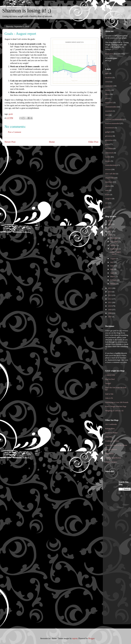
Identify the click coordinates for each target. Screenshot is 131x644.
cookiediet (109, 86)
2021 (110, 221)
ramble (108, 157)
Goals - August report (115, 253)
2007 (110, 317)
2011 (110, 302)
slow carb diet (110, 174)
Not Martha (109, 453)
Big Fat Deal (110, 379)
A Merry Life (110, 375)
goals (11, 114)
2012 (110, 299)
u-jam (107, 194)
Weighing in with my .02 (114, 411)
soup (107, 190)
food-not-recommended (114, 119)
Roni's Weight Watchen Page (116, 406)
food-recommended (112, 123)
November (114, 242)
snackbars (109, 182)
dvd (107, 98)
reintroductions (111, 165)
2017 (110, 231)
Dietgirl (108, 383)
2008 (110, 313)
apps (107, 73)
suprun (75, 638)
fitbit (107, 115)
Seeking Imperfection (113, 458)
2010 (110, 306)
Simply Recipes (111, 462)
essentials (109, 111)
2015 (110, 288)
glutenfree (109, 140)
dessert (108, 90)
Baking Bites (110, 429)
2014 (110, 292)
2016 (110, 235)
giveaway (109, 136)
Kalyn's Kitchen (111, 449)
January (113, 284)
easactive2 (109, 102)
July (112, 262)
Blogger (91, 638)
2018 (110, 228)
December (114, 238)
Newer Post (10, 142)
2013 (110, 295)
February (114, 280)
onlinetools (109, 153)
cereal (107, 82)
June (112, 266)
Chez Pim (109, 437)
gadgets (108, 132)
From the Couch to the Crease (116, 445)
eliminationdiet (111, 107)
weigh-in (108, 199)
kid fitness (109, 148)
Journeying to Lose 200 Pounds (117, 402)
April (112, 273)
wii (106, 203)
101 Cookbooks (111, 424)
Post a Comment (15, 132)
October (113, 245)
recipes (108, 161)
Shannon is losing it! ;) (27, 11)
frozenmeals (110, 128)
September (114, 249)
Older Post (93, 142)
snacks (108, 186)
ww (107, 207)
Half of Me (109, 394)
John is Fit (109, 398)
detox (107, 94)
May (112, 269)
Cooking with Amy (112, 441)
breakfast (109, 78)
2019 (110, 224)
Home (52, 142)
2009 (110, 310)
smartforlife (110, 178)
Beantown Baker (111, 433)
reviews (108, 169)
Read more (109, 54)
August (113, 259)
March (113, 276)
